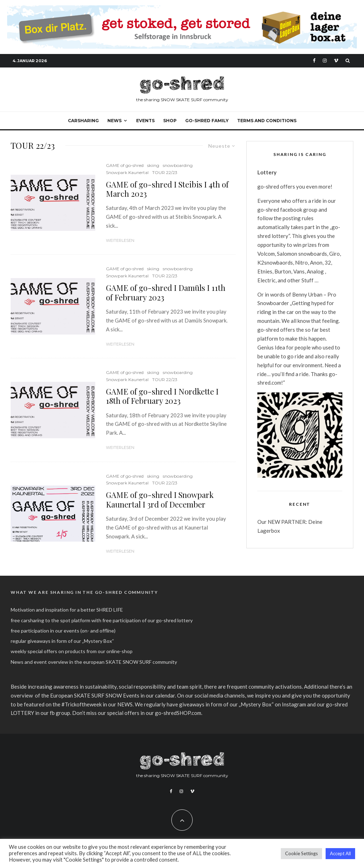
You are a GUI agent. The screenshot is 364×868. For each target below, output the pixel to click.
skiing (153, 165)
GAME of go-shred (125, 165)
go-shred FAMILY (207, 121)
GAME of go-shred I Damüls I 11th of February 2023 (166, 292)
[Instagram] (325, 61)
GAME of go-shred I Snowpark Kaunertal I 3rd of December (160, 500)
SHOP (170, 121)
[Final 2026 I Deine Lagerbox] (182, 9)
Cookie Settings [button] (301, 853)
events (145, 121)
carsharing (83, 121)
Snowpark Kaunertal (127, 172)
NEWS (114, 121)
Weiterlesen (120, 240)
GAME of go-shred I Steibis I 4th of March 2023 (167, 189)
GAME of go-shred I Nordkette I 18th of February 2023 (162, 396)
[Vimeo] (336, 61)
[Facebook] (314, 61)
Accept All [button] (340, 853)
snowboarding (178, 165)
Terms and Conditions (267, 121)
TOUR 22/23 (165, 172)
